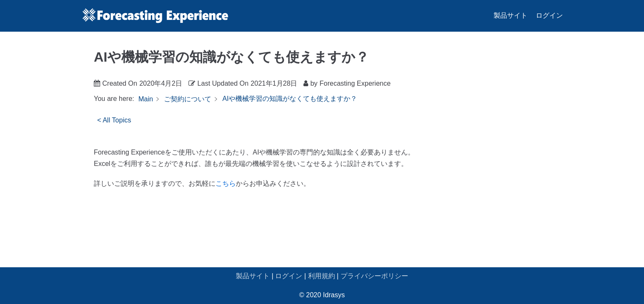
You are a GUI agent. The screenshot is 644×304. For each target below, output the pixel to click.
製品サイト (510, 15)
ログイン (549, 15)
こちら (226, 183)
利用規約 (322, 276)
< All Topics (114, 120)
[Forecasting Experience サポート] (155, 16)
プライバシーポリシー (374, 276)
